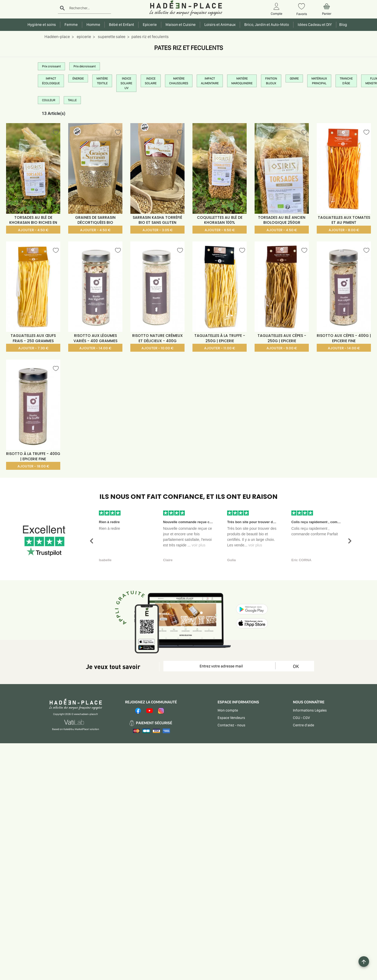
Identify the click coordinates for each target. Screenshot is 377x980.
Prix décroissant (85, 66)
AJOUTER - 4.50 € (33, 230)
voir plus (199, 545)
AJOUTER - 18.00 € (33, 466)
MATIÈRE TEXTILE (102, 81)
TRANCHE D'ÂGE (346, 81)
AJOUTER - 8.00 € (344, 230)
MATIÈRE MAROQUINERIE (242, 81)
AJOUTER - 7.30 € (33, 348)
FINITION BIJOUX (271, 81)
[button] (91, 541)
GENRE (294, 78)
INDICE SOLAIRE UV (126, 83)
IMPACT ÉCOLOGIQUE (51, 81)
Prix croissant (51, 66)
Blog (342, 25)
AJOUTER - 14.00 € (95, 348)
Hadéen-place (57, 37)
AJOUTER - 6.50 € (220, 230)
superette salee (111, 37)
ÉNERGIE (78, 78)
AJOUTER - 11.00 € (220, 348)
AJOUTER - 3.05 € (158, 230)
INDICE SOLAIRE (151, 81)
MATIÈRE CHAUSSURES (179, 81)
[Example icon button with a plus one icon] (364, 962)
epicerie (83, 37)
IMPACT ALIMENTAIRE (210, 81)
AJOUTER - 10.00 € (157, 348)
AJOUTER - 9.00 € (282, 348)
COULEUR (49, 100)
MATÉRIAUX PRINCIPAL (319, 81)
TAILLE (72, 100)
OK (296, 666)
